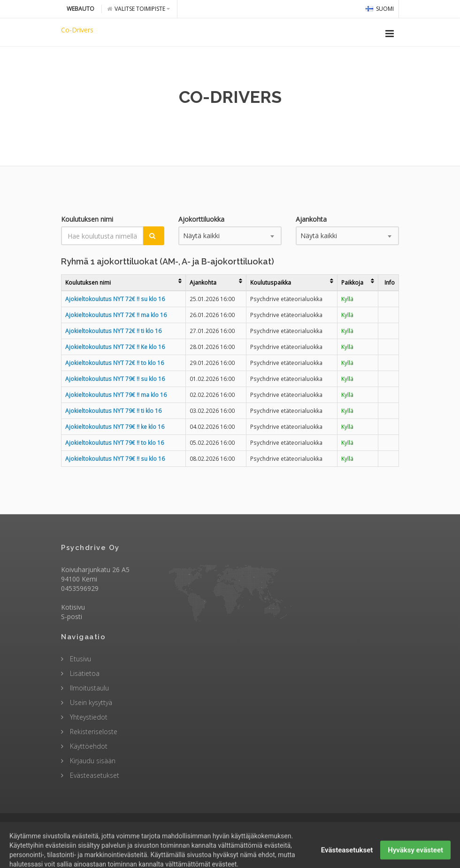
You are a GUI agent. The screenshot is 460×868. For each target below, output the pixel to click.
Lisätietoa (84, 673)
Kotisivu (73, 607)
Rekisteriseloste (93, 732)
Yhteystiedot (88, 717)
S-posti (72, 616)
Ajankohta (311, 219)
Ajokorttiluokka (201, 219)
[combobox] (230, 236)
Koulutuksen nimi (87, 219)
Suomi (380, 9)
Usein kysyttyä (90, 702)
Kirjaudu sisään (92, 761)
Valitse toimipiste (138, 9)
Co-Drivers (77, 30)
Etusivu (80, 659)
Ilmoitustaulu (88, 688)
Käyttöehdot (88, 746)
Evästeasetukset (94, 775)
